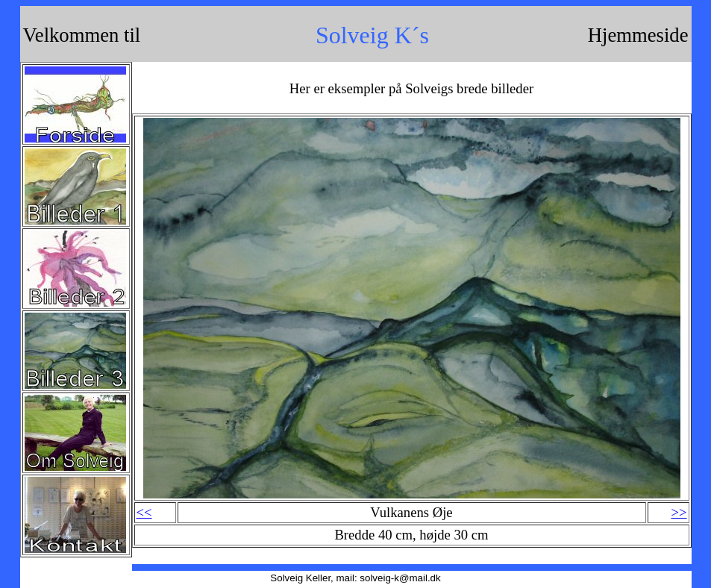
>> (679, 512)
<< (144, 512)
